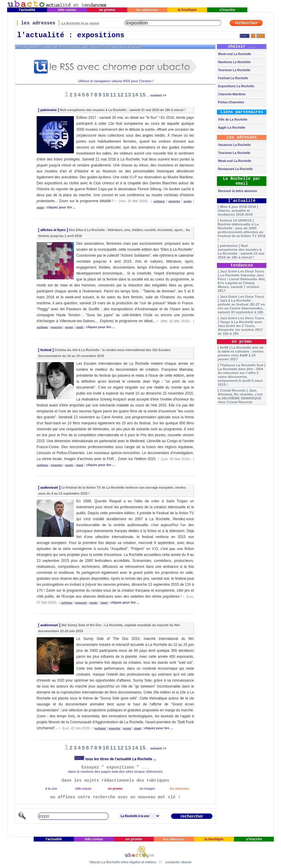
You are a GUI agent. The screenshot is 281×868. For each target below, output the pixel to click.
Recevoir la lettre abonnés (237, 191)
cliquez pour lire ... (61, 207)
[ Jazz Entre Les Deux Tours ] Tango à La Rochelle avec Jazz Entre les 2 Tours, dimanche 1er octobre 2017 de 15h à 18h (241, 326)
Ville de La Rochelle (232, 119)
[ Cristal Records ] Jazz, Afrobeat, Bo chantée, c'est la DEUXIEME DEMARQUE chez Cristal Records (240, 396)
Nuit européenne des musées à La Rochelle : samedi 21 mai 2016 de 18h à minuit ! (123, 110)
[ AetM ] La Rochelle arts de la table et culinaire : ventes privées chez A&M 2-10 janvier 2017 (241, 353)
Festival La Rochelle (233, 78)
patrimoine (48, 110)
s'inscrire (227, 10)
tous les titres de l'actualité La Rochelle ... (115, 759)
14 (135, 95)
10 (106, 95)
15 (142, 95)
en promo (107, 10)
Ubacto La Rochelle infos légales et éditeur (123, 862)
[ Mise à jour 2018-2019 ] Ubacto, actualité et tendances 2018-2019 (238, 210)
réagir (40, 208)
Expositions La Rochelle (236, 86)
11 (113, 95)
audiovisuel (49, 487)
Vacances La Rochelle (234, 145)
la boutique (187, 10)
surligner (159, 201)
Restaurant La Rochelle (235, 169)
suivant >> (158, 95)
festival (46, 350)
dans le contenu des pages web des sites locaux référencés (115, 772)
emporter (174, 201)
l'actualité (27, 10)
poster (188, 201)
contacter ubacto (178, 862)
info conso (67, 10)
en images (147, 788)
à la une (51, 788)
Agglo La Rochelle (231, 127)
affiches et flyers (53, 230)
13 (128, 95)
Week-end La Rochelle (234, 54)
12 (120, 95)
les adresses (147, 10)
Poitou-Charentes (231, 102)
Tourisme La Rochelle (234, 70)
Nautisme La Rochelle (234, 62)
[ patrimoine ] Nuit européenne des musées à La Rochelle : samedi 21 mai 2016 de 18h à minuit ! (241, 251)
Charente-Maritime (231, 94)
